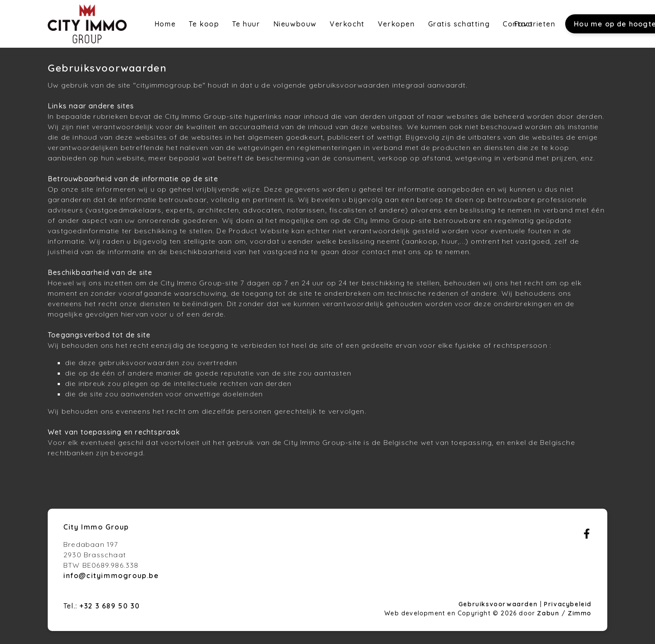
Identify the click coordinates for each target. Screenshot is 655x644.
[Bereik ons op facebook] (587, 536)
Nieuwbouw (295, 24)
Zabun (548, 613)
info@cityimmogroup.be (111, 575)
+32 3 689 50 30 (110, 606)
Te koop (204, 24)
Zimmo (580, 613)
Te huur (246, 24)
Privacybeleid (568, 604)
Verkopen (396, 24)
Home (165, 24)
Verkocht (347, 24)
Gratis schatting (459, 24)
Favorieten (535, 24)
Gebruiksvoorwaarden (499, 604)
